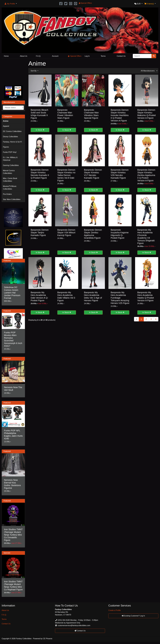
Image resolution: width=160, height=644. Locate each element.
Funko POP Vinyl (10, 152)
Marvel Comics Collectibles (9, 172)
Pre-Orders (7, 194)
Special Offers (75, 56)
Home (6, 56)
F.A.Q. (38, 56)
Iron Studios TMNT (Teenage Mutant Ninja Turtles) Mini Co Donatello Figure (13, 535)
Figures (6, 147)
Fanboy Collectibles (24, 639)
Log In (87, 56)
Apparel (6, 126)
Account (55, 56)
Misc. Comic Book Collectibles (10, 180)
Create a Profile (114, 610)
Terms (103, 56)
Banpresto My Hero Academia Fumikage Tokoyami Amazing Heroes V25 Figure (120, 298)
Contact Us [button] (80, 631)
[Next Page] (156, 319)
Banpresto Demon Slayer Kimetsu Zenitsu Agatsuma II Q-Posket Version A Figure (146, 175)
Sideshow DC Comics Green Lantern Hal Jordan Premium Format (12, 293)
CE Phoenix (48, 639)
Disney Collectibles (10, 137)
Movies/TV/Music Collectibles (10, 188)
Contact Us (121, 56)
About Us (24, 56)
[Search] (142, 56)
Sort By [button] (34, 71)
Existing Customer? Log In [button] (133, 616)
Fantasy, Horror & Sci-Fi (12, 142)
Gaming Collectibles (11, 165)
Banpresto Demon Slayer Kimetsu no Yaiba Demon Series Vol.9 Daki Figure (66, 175)
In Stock (40, 130)
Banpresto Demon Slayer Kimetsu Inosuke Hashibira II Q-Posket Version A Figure (120, 115)
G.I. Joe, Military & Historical (10, 159)
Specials (7, 553)
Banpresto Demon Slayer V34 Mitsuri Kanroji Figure (66, 233)
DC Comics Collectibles (12, 131)
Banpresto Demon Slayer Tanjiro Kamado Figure (40, 233)
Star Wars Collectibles (12, 199)
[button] (11, 4)
